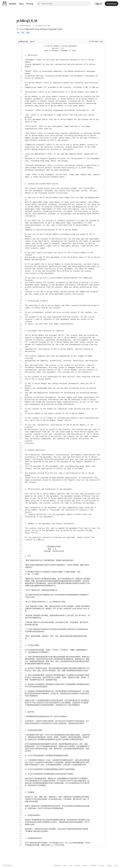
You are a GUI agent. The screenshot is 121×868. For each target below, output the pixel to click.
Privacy (109, 865)
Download (111, 4)
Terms (116, 865)
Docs (21, 4)
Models (13, 4)
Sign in (99, 4)
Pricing (30, 4)
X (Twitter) (93, 865)
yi (18, 21)
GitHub (77, 865)
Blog (65, 865)
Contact (102, 865)
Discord (85, 865)
